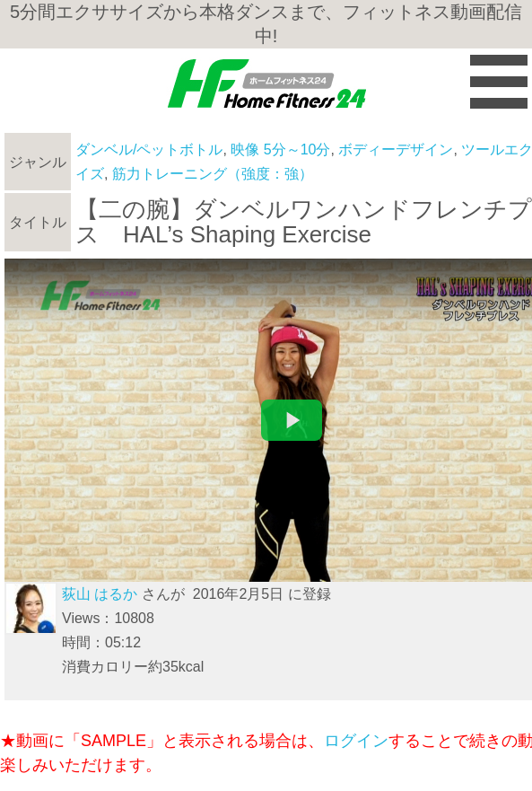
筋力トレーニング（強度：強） (213, 174)
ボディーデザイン (396, 149)
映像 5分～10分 (280, 149)
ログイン (356, 741)
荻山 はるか (100, 594)
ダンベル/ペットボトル (149, 149)
